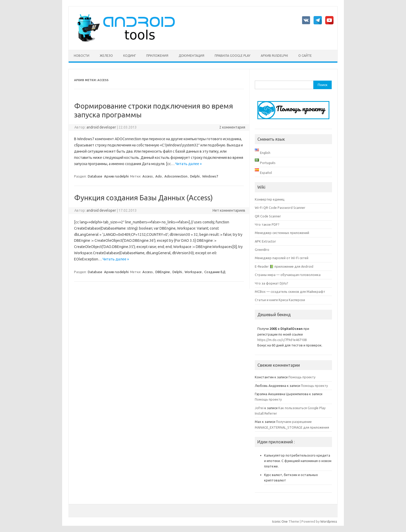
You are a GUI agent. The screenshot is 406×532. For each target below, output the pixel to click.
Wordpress (329, 521)
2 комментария (232, 127)
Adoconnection (176, 176)
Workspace (193, 272)
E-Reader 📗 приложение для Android (284, 266)
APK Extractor (265, 241)
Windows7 (210, 176)
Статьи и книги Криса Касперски (280, 300)
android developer (101, 127)
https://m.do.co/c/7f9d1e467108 (282, 340)
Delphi (195, 176)
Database (95, 176)
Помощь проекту (302, 377)
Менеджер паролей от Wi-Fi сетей (282, 258)
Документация (191, 56)
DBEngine (163, 272)
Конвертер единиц (270, 199)
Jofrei (259, 408)
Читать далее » (189, 164)
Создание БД (215, 272)
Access (148, 176)
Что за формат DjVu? (271, 283)
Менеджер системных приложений (282, 233)
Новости (82, 56)
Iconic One (280, 521)
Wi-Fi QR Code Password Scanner (280, 208)
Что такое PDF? (267, 224)
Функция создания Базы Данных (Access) (143, 198)
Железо (106, 56)
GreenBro (262, 250)
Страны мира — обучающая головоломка (288, 275)
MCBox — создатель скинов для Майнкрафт (290, 292)
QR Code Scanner (268, 216)
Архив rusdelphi (274, 56)
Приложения (157, 56)
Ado (159, 176)
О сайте (305, 56)
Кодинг (130, 56)
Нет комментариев (229, 210)
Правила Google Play (233, 56)
